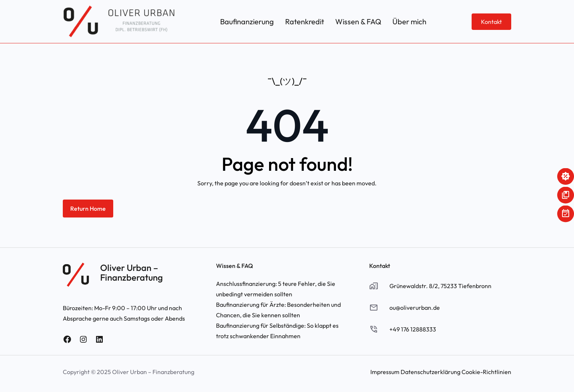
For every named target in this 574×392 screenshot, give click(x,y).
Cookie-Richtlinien (486, 372)
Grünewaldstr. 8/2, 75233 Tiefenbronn (440, 286)
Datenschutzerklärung (430, 372)
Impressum (385, 372)
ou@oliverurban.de (415, 308)
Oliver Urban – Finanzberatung (132, 272)
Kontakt (491, 22)
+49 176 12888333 (413, 329)
